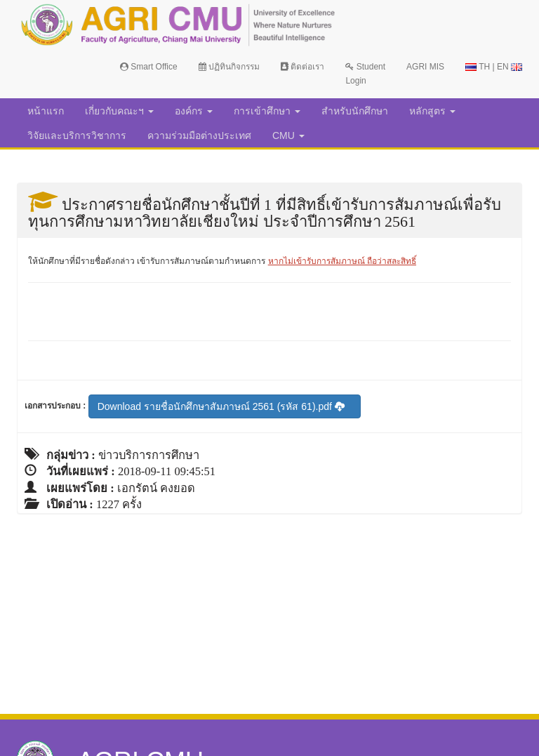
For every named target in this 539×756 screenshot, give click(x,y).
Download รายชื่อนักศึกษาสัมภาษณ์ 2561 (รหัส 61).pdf (221, 406)
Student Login (365, 74)
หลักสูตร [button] (432, 111)
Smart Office (149, 67)
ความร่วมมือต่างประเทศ (199, 135)
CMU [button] (288, 135)
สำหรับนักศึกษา (355, 111)
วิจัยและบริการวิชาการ (77, 135)
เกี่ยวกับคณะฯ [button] (119, 111)
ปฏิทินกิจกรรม (229, 67)
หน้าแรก (46, 111)
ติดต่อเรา (302, 67)
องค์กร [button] (194, 111)
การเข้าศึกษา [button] (267, 111)
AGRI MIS (425, 67)
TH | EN (494, 67)
